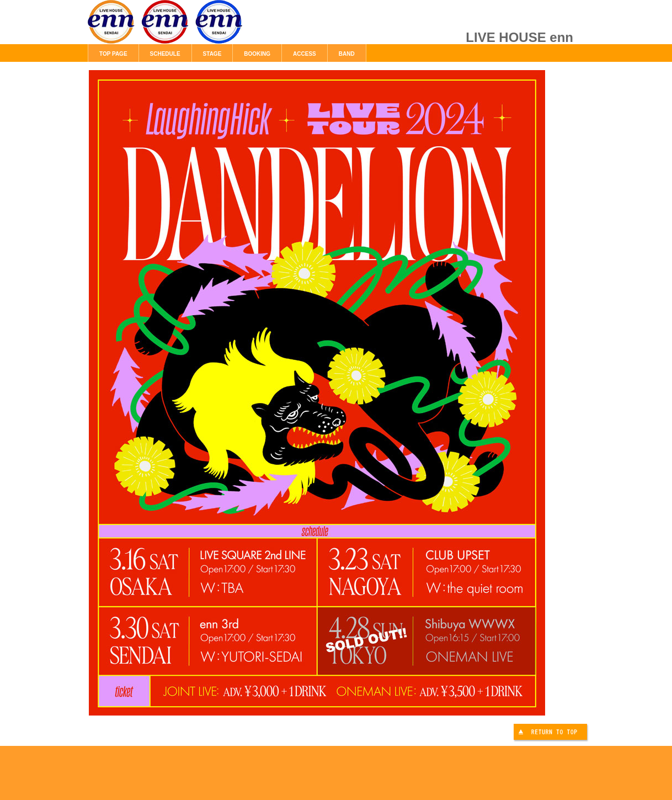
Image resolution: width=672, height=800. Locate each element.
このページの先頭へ (552, 733)
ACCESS (305, 54)
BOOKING (257, 54)
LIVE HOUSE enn (212, 28)
